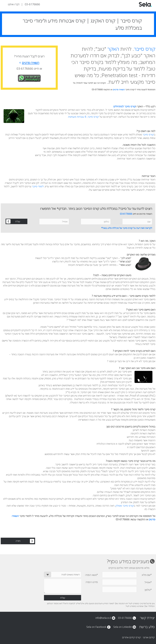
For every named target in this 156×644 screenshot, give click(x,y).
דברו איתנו (14, 4)
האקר (113, 49)
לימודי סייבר (38, 186)
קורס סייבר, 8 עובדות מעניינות (83, 117)
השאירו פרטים (119, 89)
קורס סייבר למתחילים (125, 106)
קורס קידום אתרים (131, 637)
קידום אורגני (149, 637)
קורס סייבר (145, 49)
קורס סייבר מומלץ (125, 506)
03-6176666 (32, 4)
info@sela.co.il (103, 618)
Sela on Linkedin (123, 627)
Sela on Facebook (96, 627)
